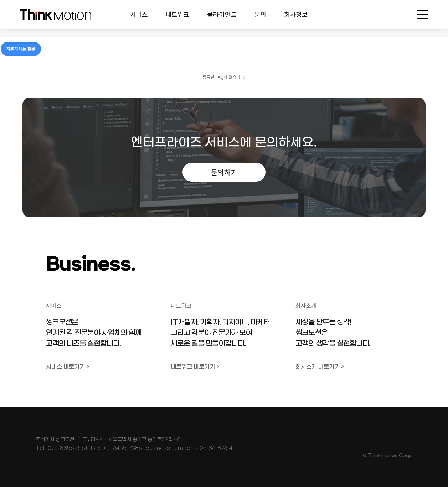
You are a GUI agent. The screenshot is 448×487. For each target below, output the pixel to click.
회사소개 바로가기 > (320, 367)
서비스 (139, 14)
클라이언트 (222, 14)
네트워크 (177, 14)
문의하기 (224, 172)
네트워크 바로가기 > (195, 367)
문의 (260, 14)
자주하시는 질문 (21, 49)
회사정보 (296, 14)
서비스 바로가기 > (68, 367)
